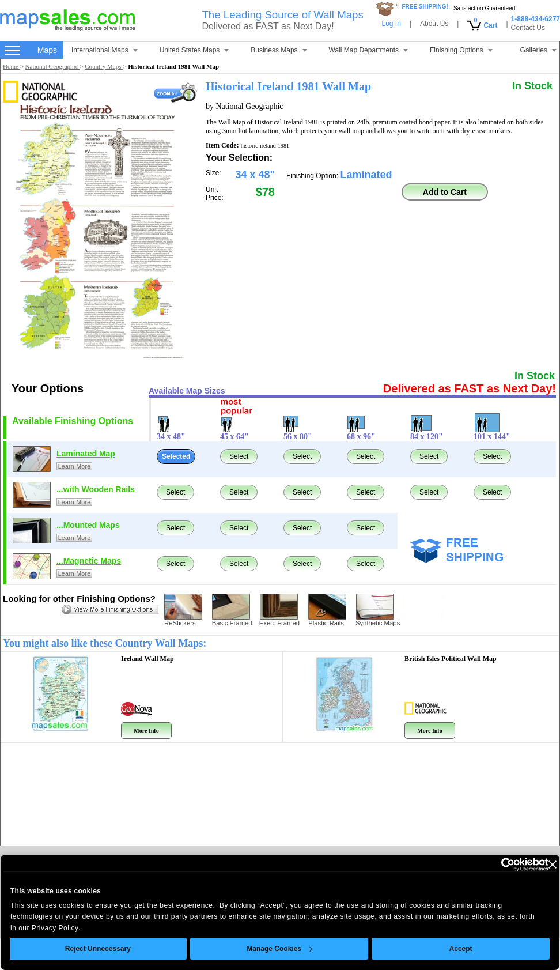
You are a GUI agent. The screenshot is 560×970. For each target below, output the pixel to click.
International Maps (105, 50)
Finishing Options (461, 50)
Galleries (538, 50)
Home (12, 66)
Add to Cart (445, 192)
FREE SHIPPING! (425, 7)
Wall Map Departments (369, 50)
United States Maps (194, 50)
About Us (434, 24)
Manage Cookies (259, 949)
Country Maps (104, 66)
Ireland (147, 659)
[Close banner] (531, 865)
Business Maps (279, 50)
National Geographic (53, 66)
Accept (440, 949)
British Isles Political (451, 659)
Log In (391, 24)
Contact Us (528, 28)
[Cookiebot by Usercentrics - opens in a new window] (477, 865)
